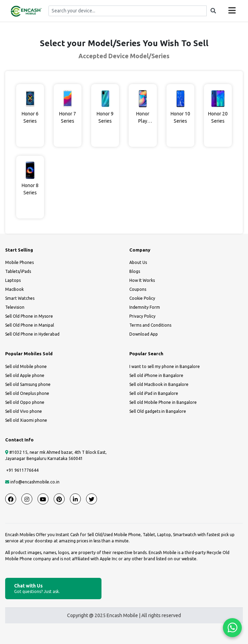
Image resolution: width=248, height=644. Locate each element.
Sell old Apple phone (25, 375)
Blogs (135, 271)
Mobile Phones (19, 262)
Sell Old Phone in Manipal (30, 325)
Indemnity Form (145, 307)
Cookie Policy (142, 298)
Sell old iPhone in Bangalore (156, 375)
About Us (138, 262)
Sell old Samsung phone (28, 384)
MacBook (14, 289)
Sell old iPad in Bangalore (154, 393)
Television (15, 307)
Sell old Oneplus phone (27, 393)
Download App (144, 334)
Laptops (13, 280)
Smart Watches (20, 298)
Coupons (138, 289)
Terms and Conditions (150, 325)
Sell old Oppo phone (25, 402)
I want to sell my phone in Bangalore (165, 366)
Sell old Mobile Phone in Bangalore (163, 402)
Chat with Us (53, 589)
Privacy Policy (142, 316)
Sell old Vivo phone (24, 411)
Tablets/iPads (18, 271)
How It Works (142, 280)
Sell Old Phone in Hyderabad (32, 334)
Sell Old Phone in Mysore (29, 316)
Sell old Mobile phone (26, 366)
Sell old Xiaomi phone (26, 420)
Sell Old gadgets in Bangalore (158, 411)
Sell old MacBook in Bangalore (159, 384)
